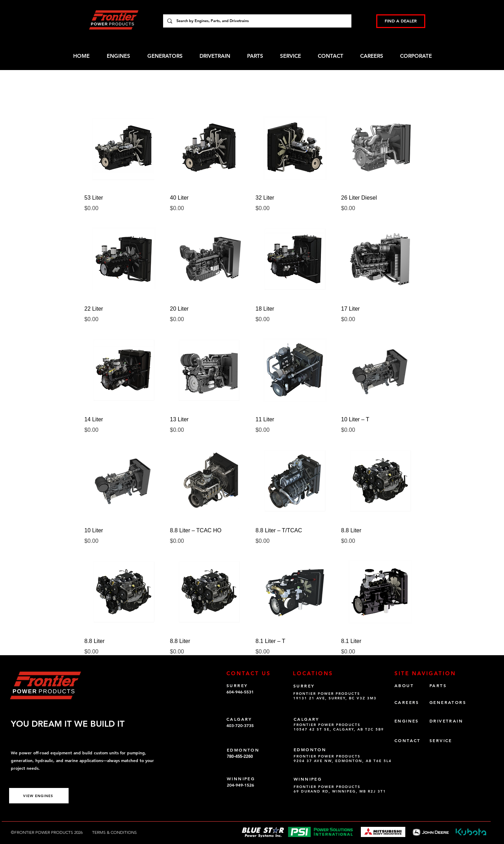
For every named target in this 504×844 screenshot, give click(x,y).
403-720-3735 (240, 725)
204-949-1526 (240, 785)
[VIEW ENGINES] (39, 796)
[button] (421, 56)
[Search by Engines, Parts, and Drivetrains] (257, 21)
